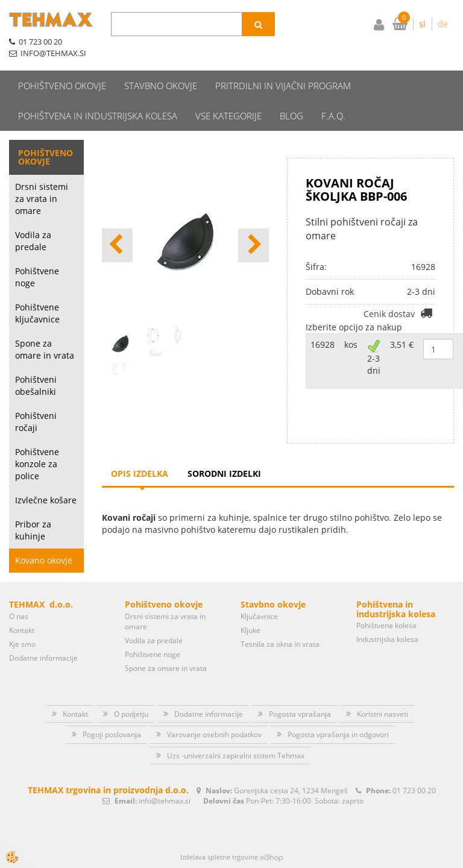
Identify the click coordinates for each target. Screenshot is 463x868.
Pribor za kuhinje (33, 530)
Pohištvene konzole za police (37, 464)
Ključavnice (259, 616)
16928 (323, 344)
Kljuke (250, 630)
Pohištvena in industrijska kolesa (98, 116)
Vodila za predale (33, 241)
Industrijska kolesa (387, 639)
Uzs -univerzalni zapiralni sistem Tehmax (236, 756)
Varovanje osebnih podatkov (214, 734)
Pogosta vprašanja (300, 714)
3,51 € (402, 344)
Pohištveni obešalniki (36, 385)
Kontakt (22, 630)
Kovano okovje (44, 560)
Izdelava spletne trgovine (219, 857)
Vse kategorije (228, 116)
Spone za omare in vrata (45, 349)
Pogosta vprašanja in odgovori (338, 734)
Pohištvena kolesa (386, 625)
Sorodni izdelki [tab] (224, 473)
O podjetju (131, 714)
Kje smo (22, 644)
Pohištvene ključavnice (37, 313)
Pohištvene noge (37, 277)
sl (422, 24)
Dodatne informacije (43, 658)
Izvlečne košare (46, 500)
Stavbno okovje (161, 86)
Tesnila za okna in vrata (280, 644)
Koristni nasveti (383, 714)
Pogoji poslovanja (112, 734)
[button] (254, 245)
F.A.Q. (333, 116)
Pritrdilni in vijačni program (283, 86)
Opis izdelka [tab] (140, 473)
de (443, 24)
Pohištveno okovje (62, 86)
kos (351, 344)
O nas (19, 616)
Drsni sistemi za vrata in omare (42, 199)
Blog (291, 116)
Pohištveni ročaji (36, 422)
